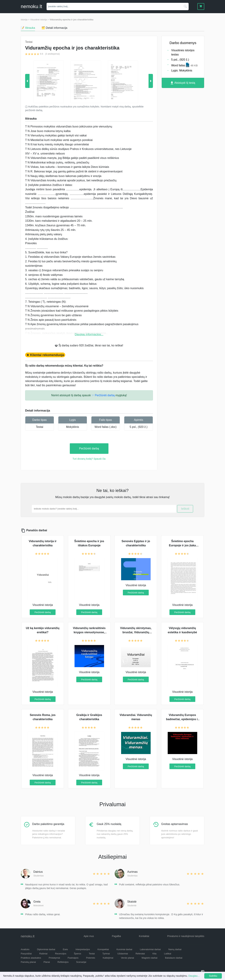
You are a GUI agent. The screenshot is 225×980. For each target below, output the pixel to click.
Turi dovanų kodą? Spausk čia (89, 459)
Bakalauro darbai (174, 958)
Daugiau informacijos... (89, 334)
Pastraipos (73, 958)
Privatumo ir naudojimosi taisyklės (186, 936)
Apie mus (89, 936)
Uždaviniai (123, 954)
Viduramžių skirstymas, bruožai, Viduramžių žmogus (136, 632)
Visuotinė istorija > (40, 20)
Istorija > (25, 20)
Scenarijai (81, 962)
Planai (47, 962)
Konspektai (103, 949)
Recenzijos (61, 954)
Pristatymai (54, 958)
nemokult (31, 6)
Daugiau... (194, 976)
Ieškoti (185, 509)
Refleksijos (63, 962)
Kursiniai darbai (124, 949)
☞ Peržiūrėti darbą (103, 395)
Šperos (77, 954)
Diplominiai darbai (46, 949)
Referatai (140, 954)
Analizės (25, 949)
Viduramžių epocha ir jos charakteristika (71, 20)
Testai (40, 427)
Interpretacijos (83, 949)
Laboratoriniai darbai (150, 949)
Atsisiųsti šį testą (183, 83)
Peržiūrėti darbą (89, 448)
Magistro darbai (150, 958)
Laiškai (168, 954)
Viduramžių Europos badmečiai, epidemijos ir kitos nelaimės (182, 719)
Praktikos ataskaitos (31, 958)
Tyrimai (106, 954)
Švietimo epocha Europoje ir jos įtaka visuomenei (182, 545)
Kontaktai (144, 936)
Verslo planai (127, 958)
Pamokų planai (28, 962)
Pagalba (116, 936)
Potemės (91, 958)
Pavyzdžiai (26, 954)
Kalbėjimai (108, 958)
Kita (154, 954)
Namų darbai (175, 949)
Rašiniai (43, 954)
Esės (65, 949)
